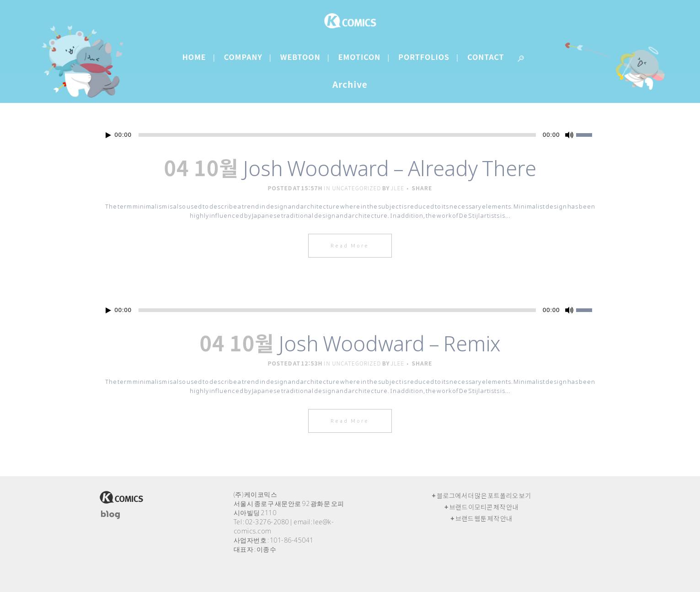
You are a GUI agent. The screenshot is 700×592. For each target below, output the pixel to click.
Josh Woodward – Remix (390, 343)
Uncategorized (356, 188)
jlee (397, 188)
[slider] (337, 135)
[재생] (108, 135)
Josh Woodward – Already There (390, 168)
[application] (350, 135)
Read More (350, 246)
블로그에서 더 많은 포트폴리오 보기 (484, 495)
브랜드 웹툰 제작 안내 (484, 518)
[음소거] (569, 135)
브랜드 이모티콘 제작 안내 (484, 507)
